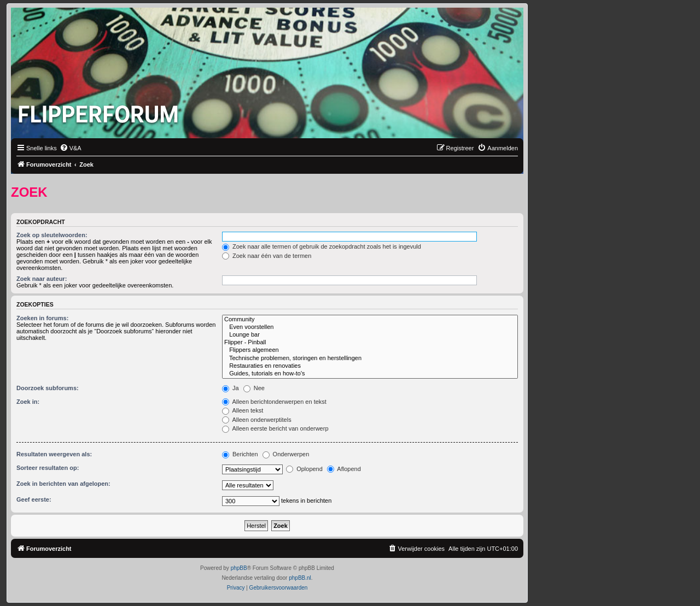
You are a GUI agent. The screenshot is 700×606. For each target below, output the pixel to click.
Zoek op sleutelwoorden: (52, 235)
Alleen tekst (243, 410)
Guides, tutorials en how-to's (370, 374)
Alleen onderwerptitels (257, 420)
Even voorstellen (370, 327)
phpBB (239, 568)
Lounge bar (370, 335)
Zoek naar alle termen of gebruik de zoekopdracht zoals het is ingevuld (322, 246)
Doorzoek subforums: (48, 388)
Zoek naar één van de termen (267, 256)
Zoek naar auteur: (42, 279)
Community (370, 320)
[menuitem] (71, 148)
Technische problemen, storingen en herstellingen (370, 358)
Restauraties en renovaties (370, 366)
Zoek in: (28, 402)
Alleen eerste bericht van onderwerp (275, 428)
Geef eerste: (34, 499)
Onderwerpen (286, 454)
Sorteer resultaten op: (48, 468)
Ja (231, 388)
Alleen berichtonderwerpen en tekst (274, 402)
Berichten (240, 454)
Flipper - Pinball (370, 343)
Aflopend (344, 469)
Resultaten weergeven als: (54, 454)
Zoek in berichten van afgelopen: (63, 484)
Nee (254, 388)
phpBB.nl (300, 578)
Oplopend (304, 469)
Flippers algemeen (370, 350)
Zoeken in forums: (42, 318)
